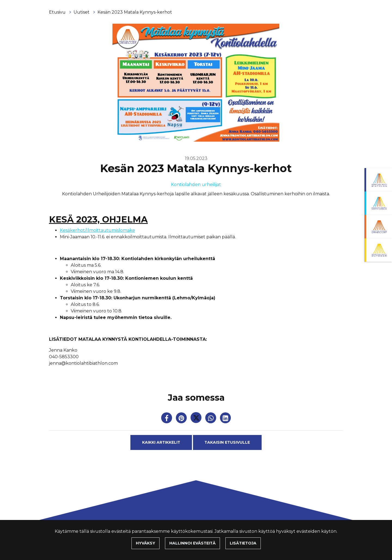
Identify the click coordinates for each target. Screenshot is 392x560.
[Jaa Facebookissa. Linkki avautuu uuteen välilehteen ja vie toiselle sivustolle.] (167, 419)
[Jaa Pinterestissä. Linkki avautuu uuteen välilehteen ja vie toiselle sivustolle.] (182, 419)
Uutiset (82, 12)
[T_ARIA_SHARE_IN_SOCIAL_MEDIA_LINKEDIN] (225, 419)
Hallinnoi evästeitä (192, 543)
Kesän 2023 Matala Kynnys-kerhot (135, 12)
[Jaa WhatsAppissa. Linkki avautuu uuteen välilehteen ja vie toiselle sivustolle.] (211, 419)
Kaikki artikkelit (161, 442)
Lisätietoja (243, 543)
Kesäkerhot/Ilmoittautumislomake (97, 230)
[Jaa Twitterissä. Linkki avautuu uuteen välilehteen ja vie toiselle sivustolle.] (197, 419)
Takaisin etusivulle (227, 442)
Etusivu (58, 12)
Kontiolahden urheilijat (196, 185)
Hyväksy (146, 543)
